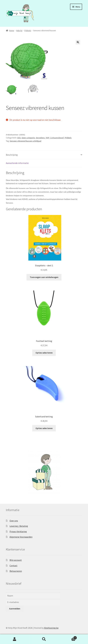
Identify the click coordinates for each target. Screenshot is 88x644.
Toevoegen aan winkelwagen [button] (44, 277)
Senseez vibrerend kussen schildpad (25, 141)
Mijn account (16, 560)
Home (12, 31)
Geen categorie (28, 138)
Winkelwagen (68, 637)
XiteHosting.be (51, 628)
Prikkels (28, 31)
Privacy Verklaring (18, 531)
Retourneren (16, 571)
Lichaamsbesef (57, 138)
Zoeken (44, 639)
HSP (48, 138)
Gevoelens (40, 138)
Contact (13, 566)
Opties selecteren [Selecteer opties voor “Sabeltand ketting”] (44, 428)
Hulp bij (19, 31)
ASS (19, 138)
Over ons (14, 521)
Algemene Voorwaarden (21, 537)
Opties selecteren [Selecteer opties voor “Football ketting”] (44, 353)
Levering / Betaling (19, 526)
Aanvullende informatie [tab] (17, 163)
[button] (78, 42)
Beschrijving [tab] (12, 155)
